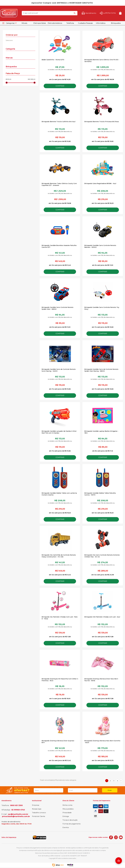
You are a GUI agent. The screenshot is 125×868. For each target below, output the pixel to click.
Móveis (24, 23)
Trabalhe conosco (39, 813)
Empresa (36, 805)
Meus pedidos (68, 809)
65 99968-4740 (18, 810)
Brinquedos (116, 23)
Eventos (66, 828)
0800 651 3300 (16, 805)
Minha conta (67, 805)
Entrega (66, 816)
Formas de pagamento (72, 824)
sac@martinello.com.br (18, 814)
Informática (101, 23)
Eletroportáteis (40, 23)
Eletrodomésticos (55, 23)
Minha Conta (110, 13)
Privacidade (67, 813)
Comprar (60, 86)
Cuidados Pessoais (85, 23)
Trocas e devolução (70, 820)
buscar (75, 14)
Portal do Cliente (39, 816)
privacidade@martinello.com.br (16, 816)
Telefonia (70, 23)
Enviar (110, 790)
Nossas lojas (37, 809)
